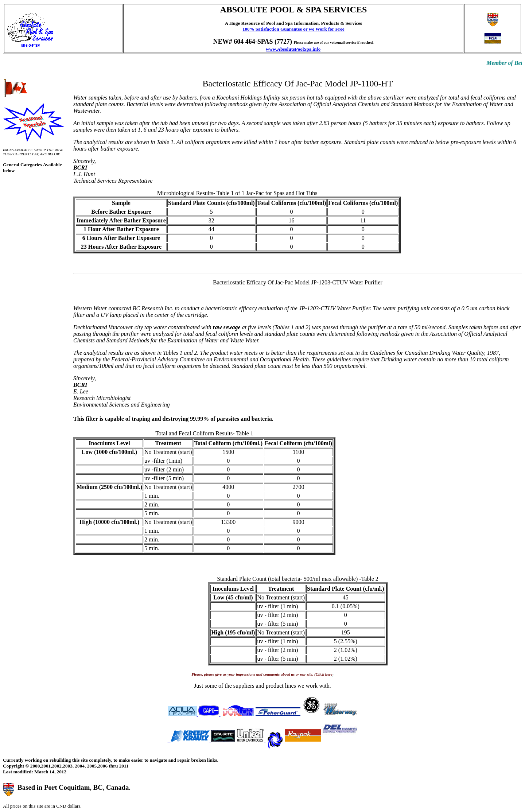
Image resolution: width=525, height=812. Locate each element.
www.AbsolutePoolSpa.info (293, 49)
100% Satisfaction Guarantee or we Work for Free (293, 29)
